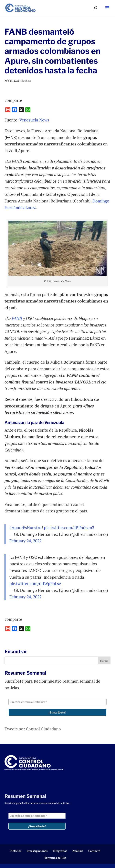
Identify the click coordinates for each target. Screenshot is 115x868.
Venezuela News (34, 120)
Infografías (60, 851)
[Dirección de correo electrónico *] (57, 702)
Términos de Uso (55, 858)
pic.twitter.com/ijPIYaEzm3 (69, 528)
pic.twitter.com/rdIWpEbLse (35, 584)
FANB (16, 318)
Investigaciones (37, 851)
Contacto (94, 851)
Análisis (78, 851)
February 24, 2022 (26, 541)
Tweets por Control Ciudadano (33, 729)
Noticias (26, 80)
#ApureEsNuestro (26, 528)
